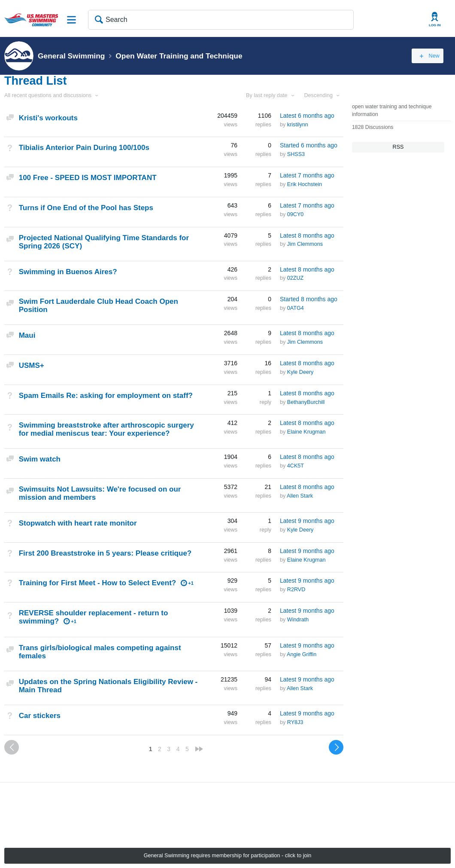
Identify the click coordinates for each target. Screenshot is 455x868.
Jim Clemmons (305, 244)
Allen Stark (300, 496)
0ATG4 (296, 308)
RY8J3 (295, 722)
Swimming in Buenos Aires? (68, 272)
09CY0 (296, 214)
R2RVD (296, 590)
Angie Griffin (302, 654)
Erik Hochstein (305, 184)
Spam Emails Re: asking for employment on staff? (106, 396)
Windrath (298, 620)
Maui (27, 335)
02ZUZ (296, 278)
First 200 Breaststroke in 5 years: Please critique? (105, 553)
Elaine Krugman (306, 432)
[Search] (221, 20)
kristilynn (298, 125)
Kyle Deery (300, 372)
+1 (191, 583)
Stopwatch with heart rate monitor (78, 523)
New (431, 56)
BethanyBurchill (306, 402)
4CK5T (296, 466)
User (435, 20)
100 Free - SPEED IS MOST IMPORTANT (88, 178)
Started (309, 145)
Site (72, 20)
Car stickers (40, 716)
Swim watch (40, 459)
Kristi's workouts (48, 118)
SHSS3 (296, 154)
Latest (307, 116)
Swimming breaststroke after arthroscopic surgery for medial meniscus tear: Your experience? (106, 429)
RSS (398, 147)
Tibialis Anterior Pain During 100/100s (84, 148)
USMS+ (32, 365)
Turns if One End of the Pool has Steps (86, 208)
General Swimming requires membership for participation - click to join (228, 856)
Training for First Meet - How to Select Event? (98, 583)
